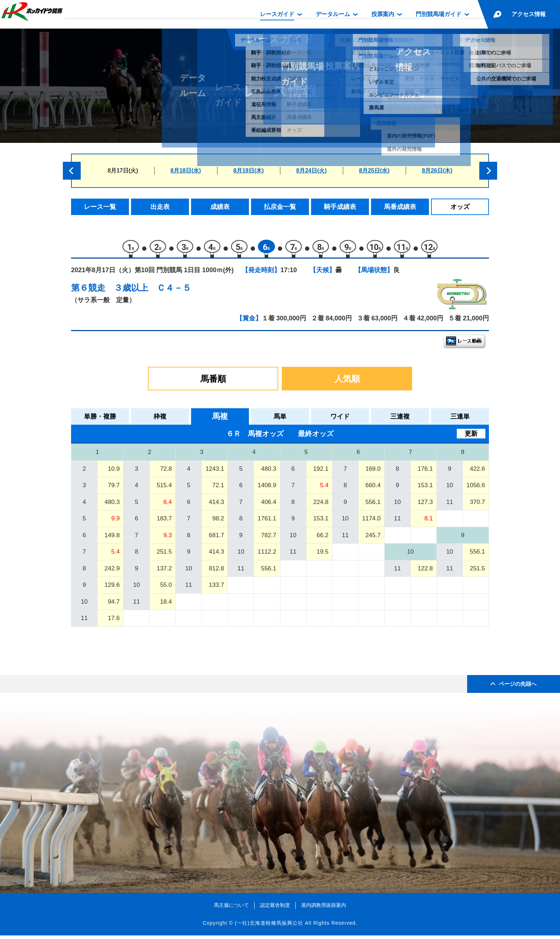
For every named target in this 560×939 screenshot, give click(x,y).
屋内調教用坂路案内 (324, 909)
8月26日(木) (437, 171)
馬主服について (231, 909)
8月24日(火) (311, 171)
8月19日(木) (248, 171)
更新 (471, 437)
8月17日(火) (123, 171)
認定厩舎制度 (275, 909)
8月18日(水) (186, 171)
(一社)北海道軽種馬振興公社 (269, 926)
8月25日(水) (374, 171)
